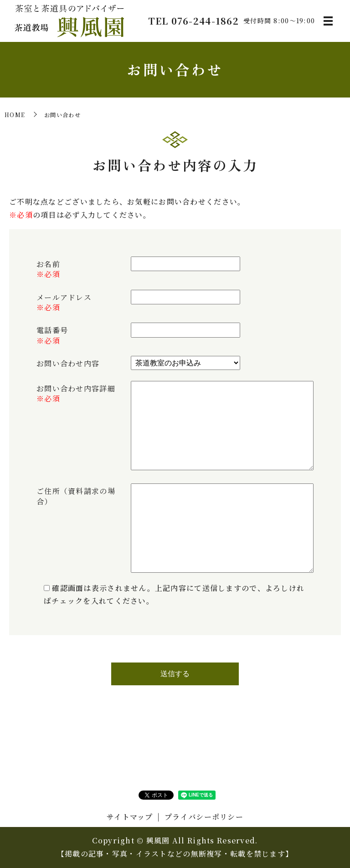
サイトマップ (130, 817)
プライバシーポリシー (204, 817)
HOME (15, 115)
